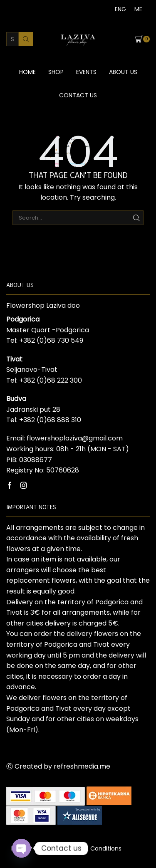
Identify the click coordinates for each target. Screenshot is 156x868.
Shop (56, 72)
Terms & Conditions (93, 848)
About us (123, 72)
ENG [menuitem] (120, 9)
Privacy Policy (31, 848)
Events (86, 72)
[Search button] (26, 39)
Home (27, 72)
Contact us (78, 95)
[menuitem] (120, 9)
